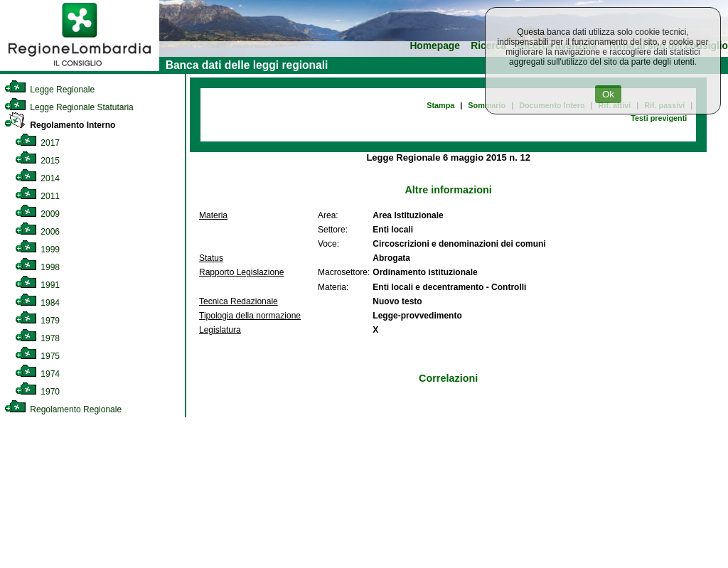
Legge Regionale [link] (49, 90)
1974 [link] (37, 374)
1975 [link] (37, 356)
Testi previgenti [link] (659, 118)
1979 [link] (37, 321)
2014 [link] (37, 178)
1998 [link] (37, 267)
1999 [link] (37, 250)
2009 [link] (37, 214)
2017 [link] (37, 143)
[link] (80, 68)
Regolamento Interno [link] (60, 125)
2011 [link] (37, 196)
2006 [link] (37, 232)
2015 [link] (37, 161)
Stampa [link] (440, 105)
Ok (608, 94)
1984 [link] (37, 303)
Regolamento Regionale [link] (63, 409)
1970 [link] (37, 392)
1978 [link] (37, 338)
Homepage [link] (435, 46)
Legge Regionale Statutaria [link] (69, 107)
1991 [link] (37, 285)
